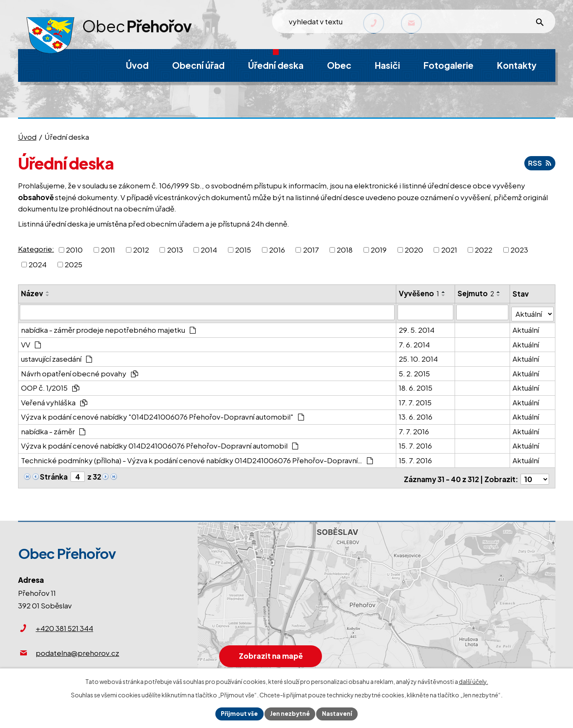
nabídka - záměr (54, 429)
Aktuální (526, 328)
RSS (539, 163)
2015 (243, 249)
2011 (108, 249)
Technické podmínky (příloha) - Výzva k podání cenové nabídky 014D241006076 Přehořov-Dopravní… (197, 458)
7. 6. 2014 (415, 342)
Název (32, 293)
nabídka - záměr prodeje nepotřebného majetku (109, 328)
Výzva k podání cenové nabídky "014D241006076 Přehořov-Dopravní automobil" (163, 415)
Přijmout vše (238, 713)
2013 (175, 249)
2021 (449, 249)
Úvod (27, 137)
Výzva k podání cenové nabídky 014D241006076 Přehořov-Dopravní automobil (160, 444)
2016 (277, 249)
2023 (519, 249)
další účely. (474, 681)
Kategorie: (36, 249)
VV (31, 342)
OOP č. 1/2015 (50, 386)
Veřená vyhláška (54, 400)
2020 (414, 249)
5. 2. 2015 (415, 371)
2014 (209, 249)
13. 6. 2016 (416, 415)
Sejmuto (476, 293)
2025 (73, 264)
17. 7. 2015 (416, 400)
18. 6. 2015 (416, 386)
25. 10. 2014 (419, 357)
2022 (484, 249)
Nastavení (339, 713)
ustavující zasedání (57, 357)
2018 (345, 249)
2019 (379, 249)
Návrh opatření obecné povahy (80, 371)
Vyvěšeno (419, 293)
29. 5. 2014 (417, 328)
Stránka (54, 475)
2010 (74, 249)
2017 (311, 249)
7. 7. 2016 (414, 429)
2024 (38, 264)
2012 (141, 249)
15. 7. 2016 (416, 444)
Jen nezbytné (290, 713)
